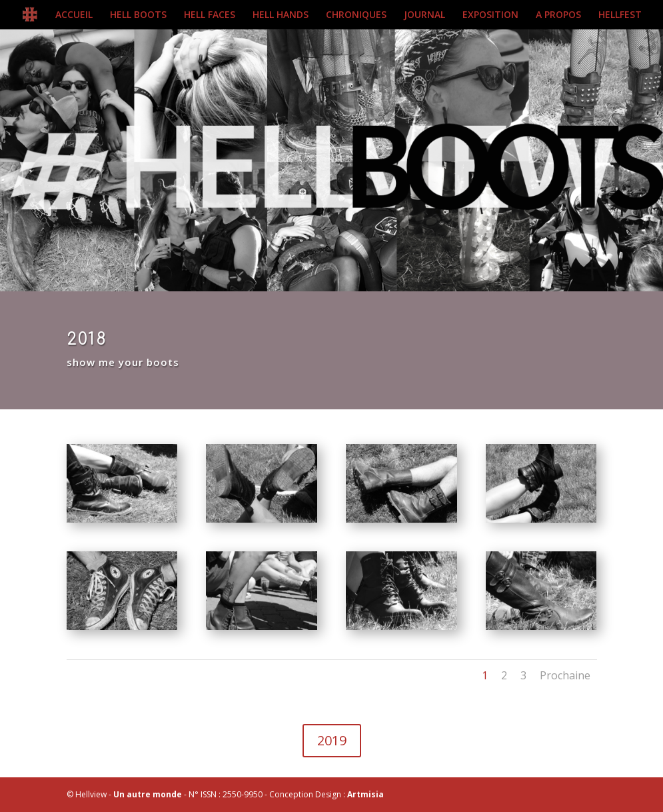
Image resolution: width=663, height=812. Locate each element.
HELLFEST (620, 15)
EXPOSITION (490, 15)
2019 (332, 740)
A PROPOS (558, 15)
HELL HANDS (281, 15)
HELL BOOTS (138, 15)
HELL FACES (210, 15)
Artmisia (365, 794)
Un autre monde (148, 794)
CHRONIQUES (356, 15)
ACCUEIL (74, 15)
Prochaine (565, 675)
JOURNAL (424, 15)
